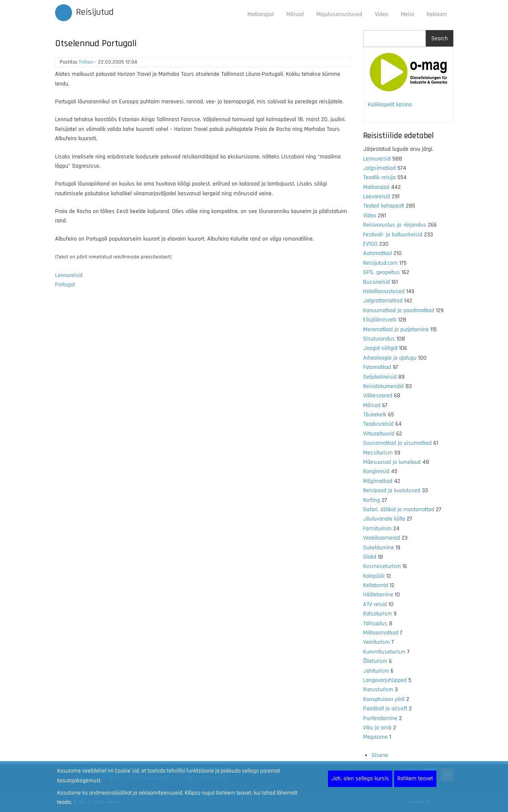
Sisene (380, 755)
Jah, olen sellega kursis (360, 779)
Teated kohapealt (384, 206)
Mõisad (295, 14)
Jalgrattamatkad (383, 301)
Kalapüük (374, 576)
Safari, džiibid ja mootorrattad (399, 510)
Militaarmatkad (381, 633)
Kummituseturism (384, 652)
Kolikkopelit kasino (390, 105)
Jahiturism (376, 671)
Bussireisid (376, 282)
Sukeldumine (379, 548)
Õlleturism (375, 661)
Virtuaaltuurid (379, 434)
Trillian (86, 62)
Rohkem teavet (415, 779)
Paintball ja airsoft (385, 709)
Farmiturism (377, 529)
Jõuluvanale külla (384, 519)
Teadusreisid (378, 424)
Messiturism (378, 453)
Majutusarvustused (339, 14)
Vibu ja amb (377, 728)
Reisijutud (95, 12)
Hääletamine (378, 595)
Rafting (372, 500)
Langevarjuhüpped (385, 680)
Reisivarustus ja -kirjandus (395, 225)
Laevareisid (377, 197)
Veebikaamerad (382, 538)
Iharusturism (378, 690)
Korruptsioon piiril (384, 699)
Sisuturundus (379, 339)
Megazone (375, 737)
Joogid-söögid (380, 348)
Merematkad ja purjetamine (396, 330)
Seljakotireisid (380, 377)
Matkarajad (261, 14)
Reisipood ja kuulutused (392, 491)
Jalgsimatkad (379, 168)
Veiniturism (376, 642)
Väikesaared (378, 396)
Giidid (370, 557)
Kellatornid (376, 585)
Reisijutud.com (380, 263)
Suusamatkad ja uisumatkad (397, 443)
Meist (407, 14)
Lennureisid (69, 275)
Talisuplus (375, 624)
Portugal (65, 285)
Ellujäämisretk (380, 320)
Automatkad (378, 253)
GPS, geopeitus (382, 272)
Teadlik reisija (379, 177)
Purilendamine (380, 718)
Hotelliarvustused (384, 291)
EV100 (370, 244)
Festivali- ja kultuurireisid (393, 235)
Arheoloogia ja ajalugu (390, 358)
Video (382, 14)
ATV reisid (375, 604)
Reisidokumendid (383, 386)
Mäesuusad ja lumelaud (392, 462)
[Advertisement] (203, 405)
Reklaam (437, 14)
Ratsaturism (378, 614)
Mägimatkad (378, 481)
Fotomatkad (377, 367)
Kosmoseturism (382, 566)
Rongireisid (376, 471)
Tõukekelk (375, 415)
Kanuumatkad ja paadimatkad (399, 310)
